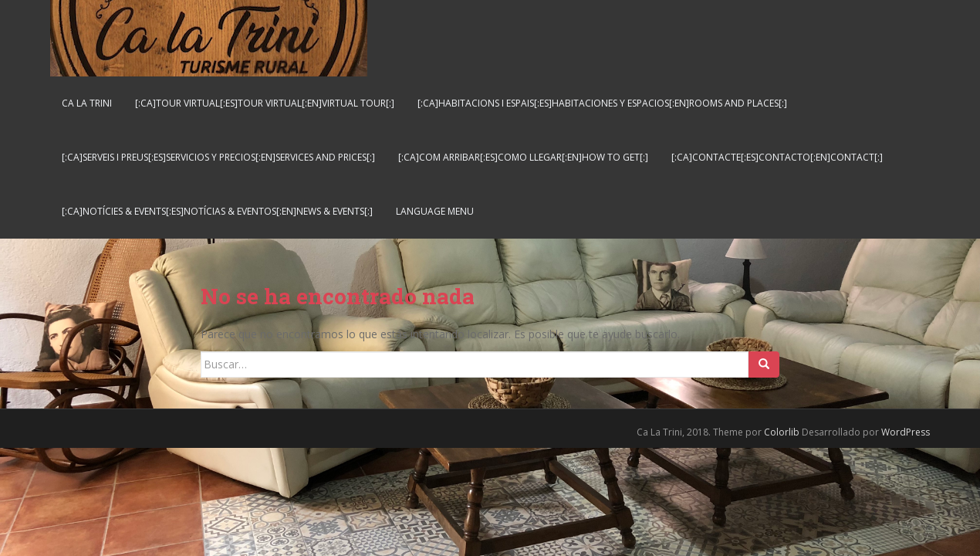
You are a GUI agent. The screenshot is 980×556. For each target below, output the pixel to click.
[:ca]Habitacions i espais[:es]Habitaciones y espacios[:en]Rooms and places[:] (602, 103)
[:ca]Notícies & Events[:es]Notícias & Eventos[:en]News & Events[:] (217, 211)
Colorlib (782, 432)
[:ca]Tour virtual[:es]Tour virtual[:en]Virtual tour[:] (265, 103)
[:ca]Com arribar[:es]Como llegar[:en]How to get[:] (523, 157)
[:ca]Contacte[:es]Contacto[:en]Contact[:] (777, 157)
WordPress (906, 432)
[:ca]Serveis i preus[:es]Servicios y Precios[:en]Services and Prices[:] (218, 157)
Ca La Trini (87, 103)
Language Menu (435, 211)
